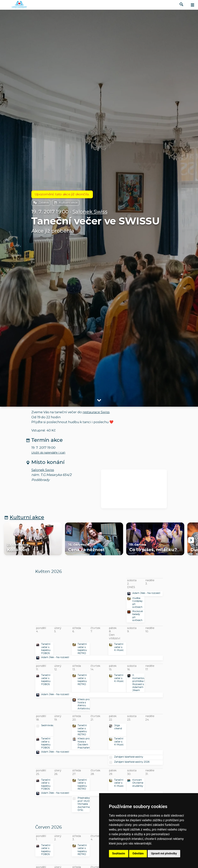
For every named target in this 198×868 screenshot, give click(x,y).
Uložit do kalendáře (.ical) (48, 453)
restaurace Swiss (96, 412)
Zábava (41, 203)
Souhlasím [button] (119, 853)
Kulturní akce (66, 203)
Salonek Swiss (90, 212)
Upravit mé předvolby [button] (164, 853)
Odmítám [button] (138, 853)
